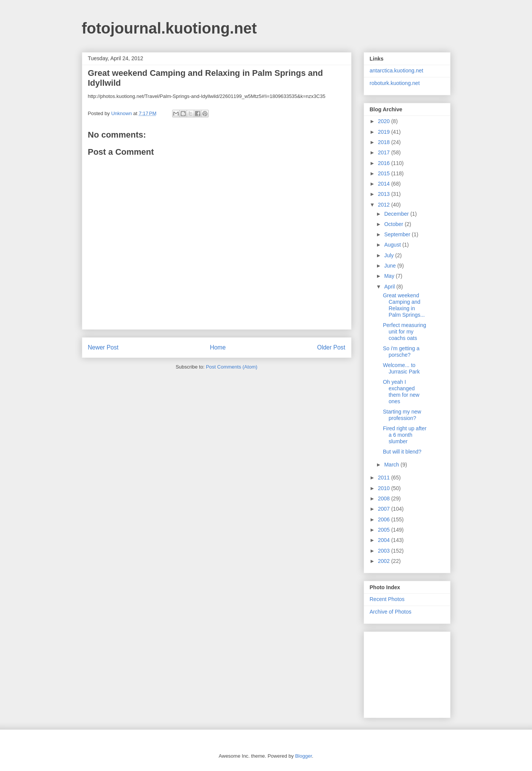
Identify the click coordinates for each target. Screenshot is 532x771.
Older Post (331, 347)
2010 (384, 488)
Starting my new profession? (402, 415)
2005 (384, 530)
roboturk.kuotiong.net (395, 83)
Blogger (304, 756)
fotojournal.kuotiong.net (169, 28)
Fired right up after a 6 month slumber (404, 435)
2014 (384, 184)
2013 (384, 194)
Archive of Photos (391, 612)
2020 (384, 121)
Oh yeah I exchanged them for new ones (401, 391)
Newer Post (103, 347)
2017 (384, 152)
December (397, 214)
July (390, 255)
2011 (384, 478)
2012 (384, 205)
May (390, 276)
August (393, 245)
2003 (384, 551)
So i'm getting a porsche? (401, 352)
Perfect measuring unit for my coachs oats (404, 332)
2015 (384, 173)
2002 (384, 561)
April (390, 287)
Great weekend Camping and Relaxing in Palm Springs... (404, 305)
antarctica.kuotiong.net (397, 71)
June (391, 266)
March (392, 465)
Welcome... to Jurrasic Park (401, 368)
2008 (384, 499)
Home (218, 347)
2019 (384, 132)
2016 (384, 163)
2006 (384, 519)
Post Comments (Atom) (232, 367)
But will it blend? (402, 452)
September (398, 234)
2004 (384, 540)
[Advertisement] (408, 673)
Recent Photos (387, 599)
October (395, 224)
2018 (384, 142)
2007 (384, 509)
